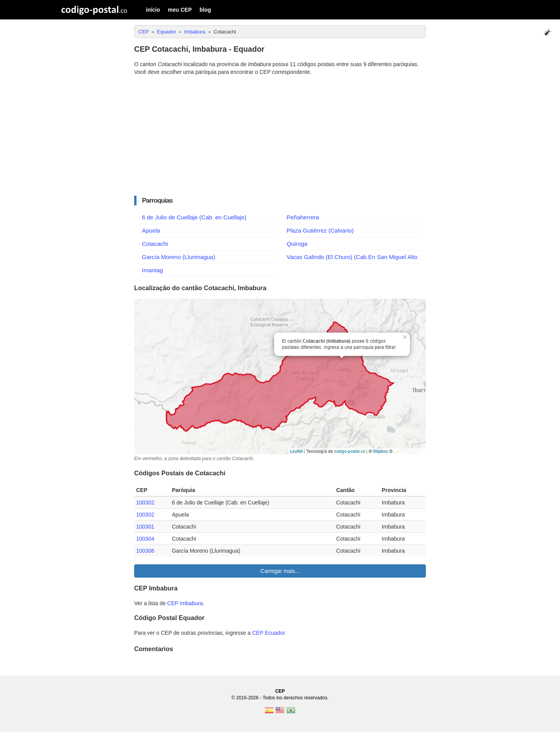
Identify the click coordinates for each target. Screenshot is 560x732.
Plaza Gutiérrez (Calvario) (320, 230)
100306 (145, 551)
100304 (145, 539)
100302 (145, 503)
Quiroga (297, 244)
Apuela (151, 230)
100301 (145, 527)
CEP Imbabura (185, 603)
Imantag (152, 270)
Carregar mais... (280, 571)
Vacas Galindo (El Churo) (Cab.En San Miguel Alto (352, 257)
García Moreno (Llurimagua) (178, 257)
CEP (280, 691)
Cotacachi (155, 244)
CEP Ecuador (268, 633)
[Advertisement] (280, 136)
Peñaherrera (303, 217)
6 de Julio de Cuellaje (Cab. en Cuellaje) (194, 217)
